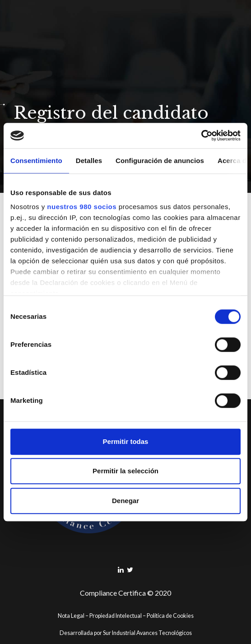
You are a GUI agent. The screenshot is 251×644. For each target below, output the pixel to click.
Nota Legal (71, 616)
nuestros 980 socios (82, 207)
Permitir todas (126, 441)
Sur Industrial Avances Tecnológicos (147, 633)
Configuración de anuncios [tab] (160, 161)
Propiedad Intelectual (116, 616)
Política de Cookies (170, 616)
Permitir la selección (125, 471)
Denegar (125, 501)
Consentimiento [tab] (36, 161)
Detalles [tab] (89, 161)
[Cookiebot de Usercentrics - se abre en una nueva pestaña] (201, 135)
